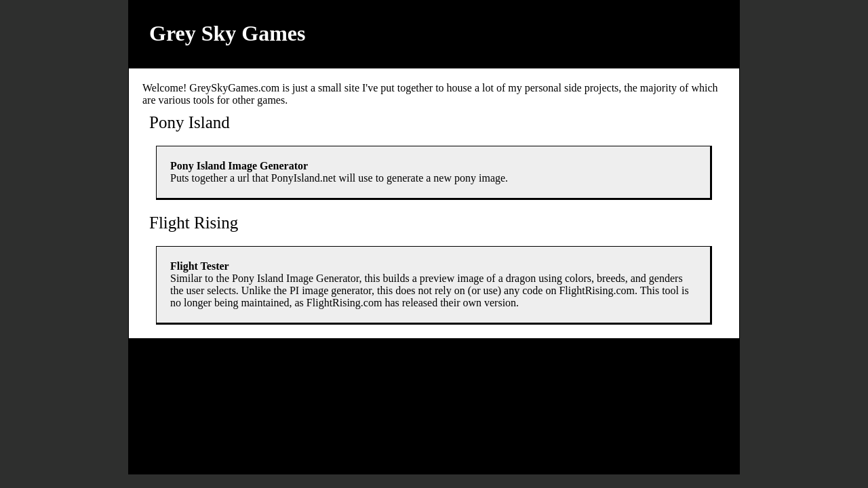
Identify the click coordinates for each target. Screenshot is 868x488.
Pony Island (190, 122)
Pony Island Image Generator (239, 166)
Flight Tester (200, 266)
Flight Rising (194, 223)
